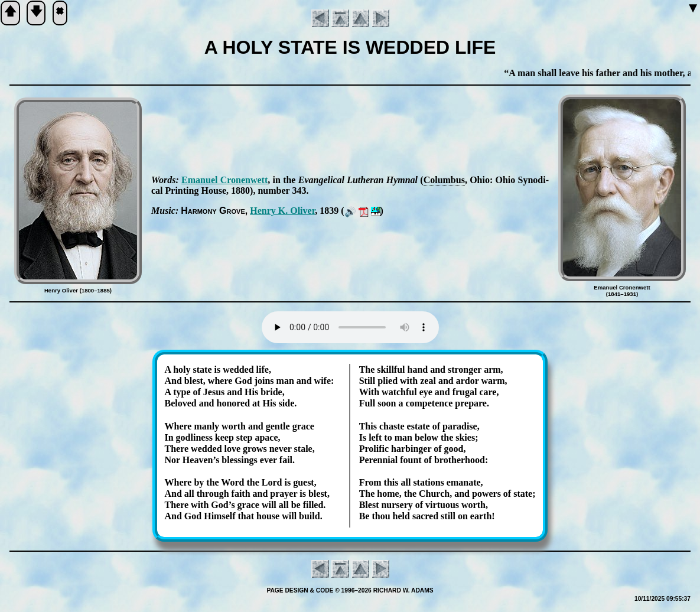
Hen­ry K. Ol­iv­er (282, 211)
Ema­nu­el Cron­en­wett (224, 180)
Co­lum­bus (444, 180)
